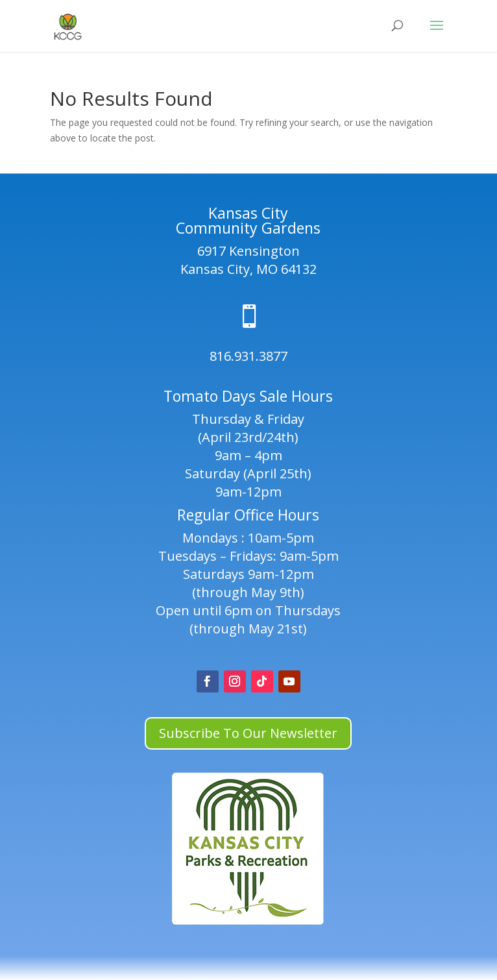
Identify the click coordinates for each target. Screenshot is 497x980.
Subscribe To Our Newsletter (248, 733)
